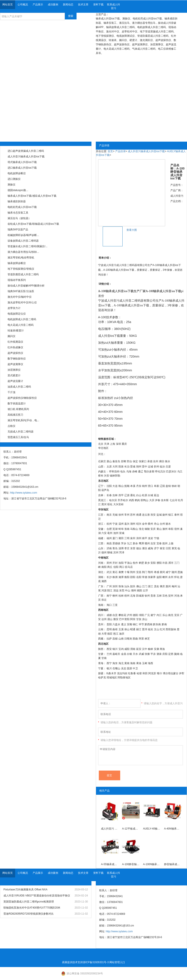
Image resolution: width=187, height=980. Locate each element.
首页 (110, 151)
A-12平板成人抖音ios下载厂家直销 (131, 829)
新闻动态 (68, 5)
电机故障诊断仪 (17, 173)
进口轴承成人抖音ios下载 (22, 168)
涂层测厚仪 (14, 370)
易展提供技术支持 (72, 962)
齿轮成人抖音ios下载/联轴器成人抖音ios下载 (33, 224)
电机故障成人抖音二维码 (22, 319)
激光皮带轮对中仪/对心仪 (22, 302)
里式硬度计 (14, 375)
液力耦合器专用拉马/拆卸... (23, 252)
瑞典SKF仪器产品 (18, 230)
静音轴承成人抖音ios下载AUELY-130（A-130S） (173, 864)
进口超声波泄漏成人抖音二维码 (26, 151)
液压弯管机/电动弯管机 (21, 258)
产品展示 (38, 5)
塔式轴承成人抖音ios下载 (22, 162)
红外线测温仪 (15, 342)
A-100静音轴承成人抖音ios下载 (131, 864)
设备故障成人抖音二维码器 (23, 241)
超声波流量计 (15, 381)
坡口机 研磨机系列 (18, 409)
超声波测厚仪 (15, 364)
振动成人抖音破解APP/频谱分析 (26, 286)
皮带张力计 (14, 308)
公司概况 (23, 5)
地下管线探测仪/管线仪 (21, 269)
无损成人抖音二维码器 (21, 432)
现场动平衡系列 (17, 280)
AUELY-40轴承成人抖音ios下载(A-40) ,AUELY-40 (152, 829)
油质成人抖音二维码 (19, 387)
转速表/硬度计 (16, 331)
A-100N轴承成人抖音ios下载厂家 (152, 864)
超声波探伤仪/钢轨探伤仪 (22, 398)
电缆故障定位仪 (17, 314)
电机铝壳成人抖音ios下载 (22, 207)
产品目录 (120, 151)
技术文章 (83, 5)
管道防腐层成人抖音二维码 (23, 274)
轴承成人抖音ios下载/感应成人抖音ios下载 (32, 196)
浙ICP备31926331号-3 (96, 962)
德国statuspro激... (18, 190)
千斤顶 (11, 392)
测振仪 (11, 185)
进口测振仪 (14, 179)
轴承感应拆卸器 (17, 201)
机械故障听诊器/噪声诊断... (23, 235)
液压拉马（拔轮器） (19, 218)
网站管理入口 (117, 962)
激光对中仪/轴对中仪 (20, 297)
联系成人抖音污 (113, 6)
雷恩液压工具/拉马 (18, 437)
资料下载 (98, 5)
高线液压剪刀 (15, 415)
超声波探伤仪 (15, 353)
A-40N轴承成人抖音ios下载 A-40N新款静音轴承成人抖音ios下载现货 (173, 829)
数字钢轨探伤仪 (17, 359)
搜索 (71, 16)
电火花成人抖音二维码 (21, 325)
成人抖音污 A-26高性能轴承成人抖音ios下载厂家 (110, 829)
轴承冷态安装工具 (18, 213)
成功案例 (53, 5)
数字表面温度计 (17, 404)
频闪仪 (11, 336)
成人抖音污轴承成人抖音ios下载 (26, 157)
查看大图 (132, 230)
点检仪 (11, 426)
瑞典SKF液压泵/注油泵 (21, 291)
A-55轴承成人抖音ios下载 (110, 864)
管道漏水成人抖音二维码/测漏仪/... (28, 246)
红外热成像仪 (15, 347)
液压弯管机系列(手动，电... (23, 420)
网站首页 (8, 5)
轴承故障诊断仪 (17, 263)
